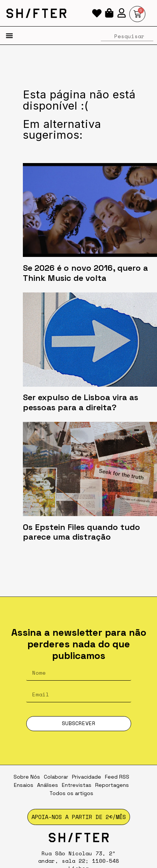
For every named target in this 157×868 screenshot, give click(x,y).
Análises (48, 785)
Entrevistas (77, 785)
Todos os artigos (71, 793)
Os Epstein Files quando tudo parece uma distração (81, 532)
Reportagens (112, 785)
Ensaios (24, 785)
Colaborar (56, 777)
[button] (9, 36)
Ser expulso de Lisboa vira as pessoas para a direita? (81, 402)
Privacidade (87, 777)
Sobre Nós (27, 777)
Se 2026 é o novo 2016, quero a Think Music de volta (85, 273)
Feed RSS (117, 777)
